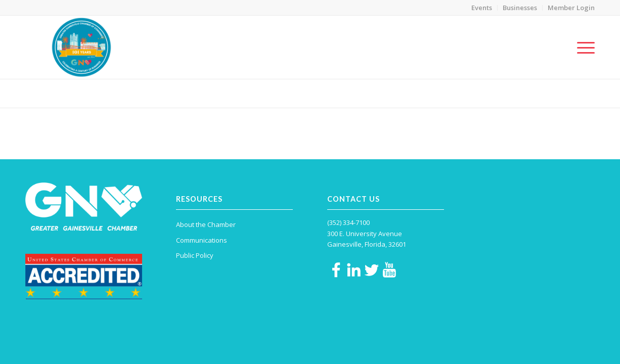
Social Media (48, 93)
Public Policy (195, 255)
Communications (529, 93)
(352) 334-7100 (348, 222)
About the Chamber (206, 224)
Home (491, 93)
